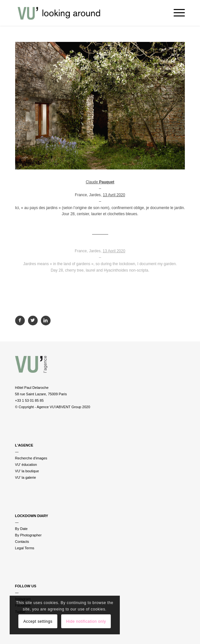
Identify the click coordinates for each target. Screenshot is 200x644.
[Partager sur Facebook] (20, 321)
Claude (100, 182)
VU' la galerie (26, 477)
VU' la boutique (27, 471)
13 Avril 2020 (114, 195)
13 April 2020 (114, 251)
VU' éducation (26, 465)
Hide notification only (86, 621)
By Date (21, 529)
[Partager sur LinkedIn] (46, 321)
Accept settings (38, 621)
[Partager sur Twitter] (33, 321)
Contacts (22, 542)
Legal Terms (25, 548)
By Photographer (29, 535)
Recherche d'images (31, 458)
